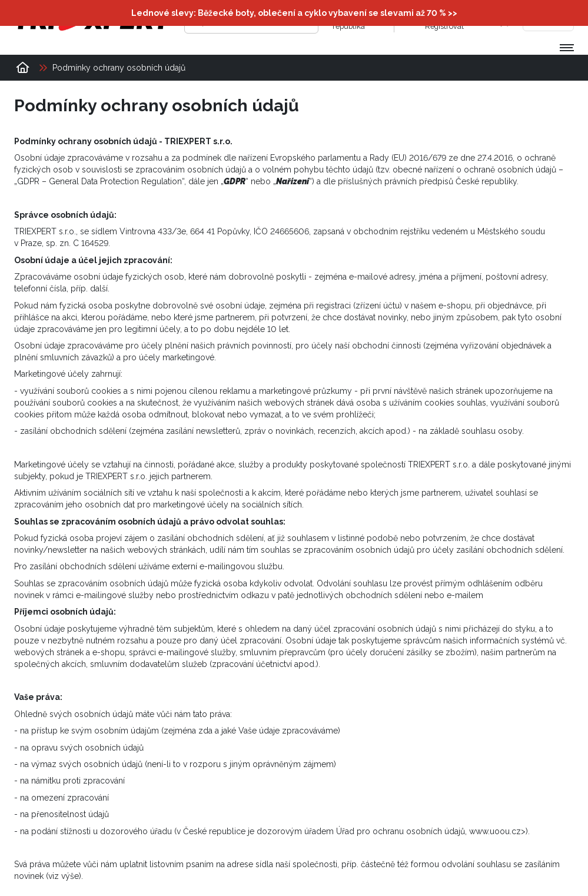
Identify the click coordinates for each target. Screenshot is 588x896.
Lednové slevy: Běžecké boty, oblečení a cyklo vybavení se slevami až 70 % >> (294, 13)
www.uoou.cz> (497, 831)
